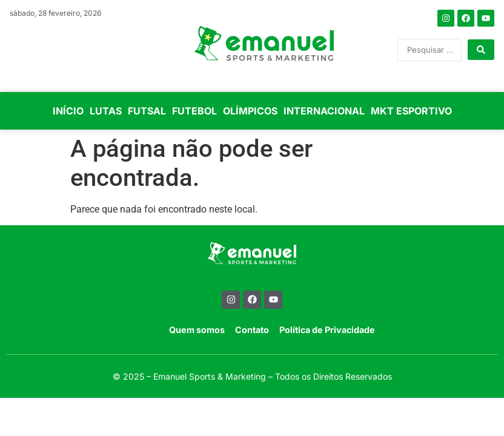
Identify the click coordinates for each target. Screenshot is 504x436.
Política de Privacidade (327, 330)
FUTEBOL (194, 111)
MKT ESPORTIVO (411, 111)
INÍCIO (68, 111)
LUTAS (106, 111)
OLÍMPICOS (250, 111)
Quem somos (197, 330)
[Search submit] (481, 50)
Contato (252, 330)
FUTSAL (147, 111)
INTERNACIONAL (324, 111)
